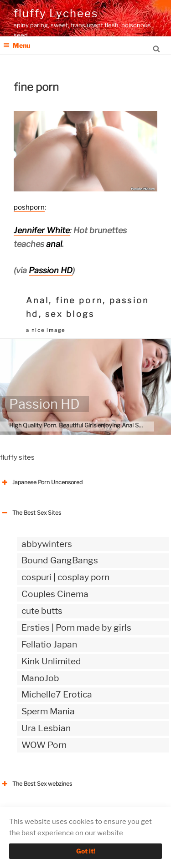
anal (54, 244)
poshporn (29, 207)
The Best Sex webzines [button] (36, 784)
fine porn (79, 300)
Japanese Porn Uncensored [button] (41, 482)
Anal (37, 300)
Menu (17, 45)
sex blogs (70, 314)
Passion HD (51, 270)
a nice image (46, 330)
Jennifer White (42, 230)
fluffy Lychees (56, 13)
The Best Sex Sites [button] (31, 513)
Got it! (86, 851)
